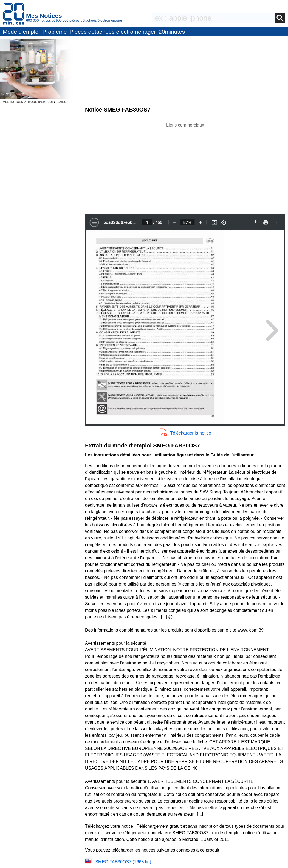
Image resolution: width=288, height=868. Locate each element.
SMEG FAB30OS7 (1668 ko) (123, 862)
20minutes (172, 32)
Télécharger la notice (190, 433)
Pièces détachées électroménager (113, 32)
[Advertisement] (185, 167)
